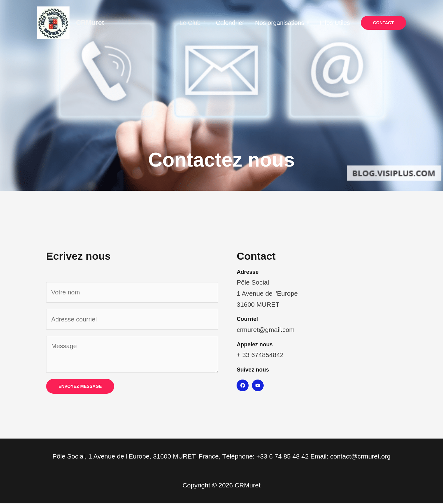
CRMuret (90, 23)
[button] (383, 23)
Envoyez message (80, 387)
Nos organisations (289, 23)
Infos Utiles (339, 23)
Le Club (208, 23)
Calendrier (244, 23)
